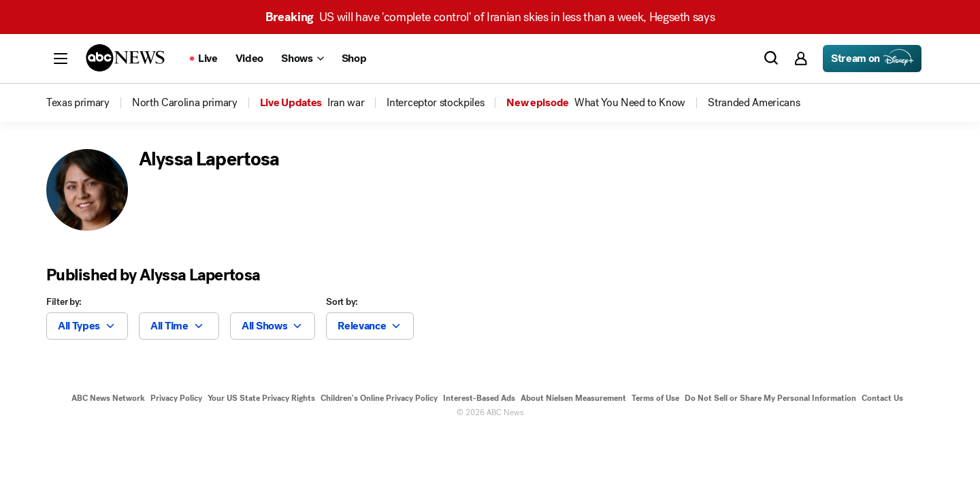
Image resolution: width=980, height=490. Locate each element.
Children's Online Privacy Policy (379, 398)
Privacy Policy (176, 398)
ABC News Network (108, 398)
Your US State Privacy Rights (261, 398)
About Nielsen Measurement (573, 398)
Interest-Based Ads (479, 398)
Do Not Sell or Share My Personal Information (770, 398)
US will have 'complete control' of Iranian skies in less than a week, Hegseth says (490, 17)
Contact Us (882, 398)
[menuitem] (78, 103)
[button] (61, 59)
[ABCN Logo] (125, 58)
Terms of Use (655, 398)
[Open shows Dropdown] (302, 59)
